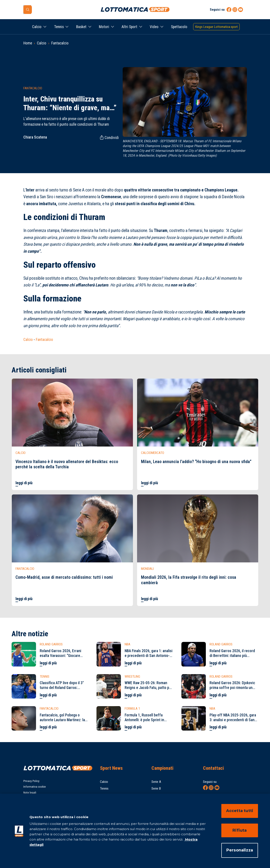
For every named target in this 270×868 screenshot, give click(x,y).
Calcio (37, 27)
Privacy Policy (31, 781)
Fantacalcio (60, 43)
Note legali (30, 793)
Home (28, 43)
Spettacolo (179, 27)
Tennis (59, 27)
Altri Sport (129, 27)
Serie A (156, 782)
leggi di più (24, 483)
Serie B (156, 788)
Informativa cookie (35, 787)
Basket (81, 27)
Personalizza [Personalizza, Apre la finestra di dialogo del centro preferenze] (240, 850)
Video (154, 27)
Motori (104, 27)
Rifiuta (240, 830)
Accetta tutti (240, 811)
